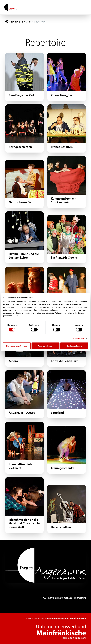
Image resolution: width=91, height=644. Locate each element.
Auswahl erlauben (45, 346)
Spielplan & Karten (21, 22)
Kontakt (52, 598)
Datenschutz (65, 598)
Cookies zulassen (74, 346)
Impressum (80, 598)
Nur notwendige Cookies (17, 346)
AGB (44, 598)
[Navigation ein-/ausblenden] (84, 7)
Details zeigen (78, 338)
